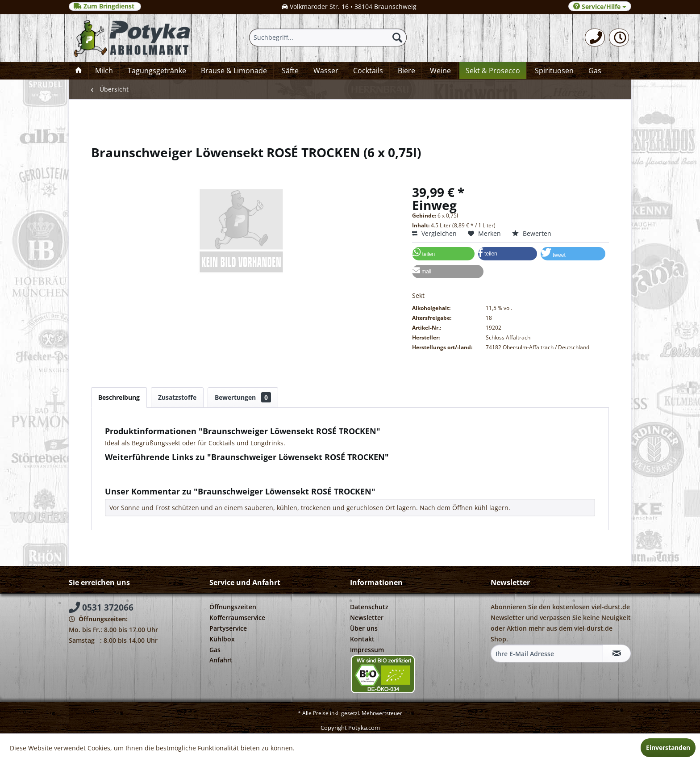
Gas (215, 650)
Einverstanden (668, 747)
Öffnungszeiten (233, 607)
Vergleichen (434, 233)
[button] (443, 254)
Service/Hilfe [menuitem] (600, 6)
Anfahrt (221, 660)
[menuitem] (595, 38)
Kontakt (362, 639)
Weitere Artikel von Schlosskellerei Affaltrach (176, 477)
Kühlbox (222, 639)
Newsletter (367, 618)
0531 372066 (101, 607)
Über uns (364, 628)
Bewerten (532, 233)
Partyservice (228, 628)
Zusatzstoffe (177, 397)
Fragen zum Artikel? (138, 469)
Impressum (367, 650)
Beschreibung (119, 397)
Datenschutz (369, 607)
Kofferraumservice (237, 618)
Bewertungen (243, 397)
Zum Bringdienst (105, 6)
